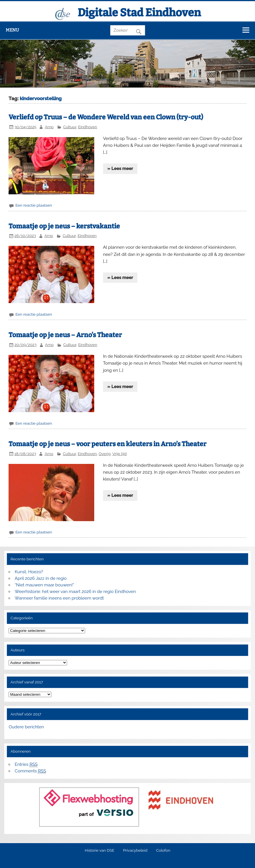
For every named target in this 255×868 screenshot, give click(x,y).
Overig (105, 454)
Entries (26, 765)
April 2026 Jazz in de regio (41, 578)
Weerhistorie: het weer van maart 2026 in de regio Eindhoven (75, 592)
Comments (31, 771)
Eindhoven (88, 127)
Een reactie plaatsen (34, 205)
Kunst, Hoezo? (29, 572)
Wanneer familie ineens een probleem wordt (59, 598)
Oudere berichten (26, 727)
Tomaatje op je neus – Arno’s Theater (65, 335)
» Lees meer (120, 169)
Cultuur (70, 127)
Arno (49, 127)
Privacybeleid (135, 851)
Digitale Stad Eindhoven (139, 13)
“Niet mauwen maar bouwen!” (45, 585)
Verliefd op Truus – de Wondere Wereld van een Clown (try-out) (106, 117)
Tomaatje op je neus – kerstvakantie (64, 226)
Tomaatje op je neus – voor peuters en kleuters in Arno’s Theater (108, 444)
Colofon (163, 851)
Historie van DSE (100, 851)
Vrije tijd (119, 454)
